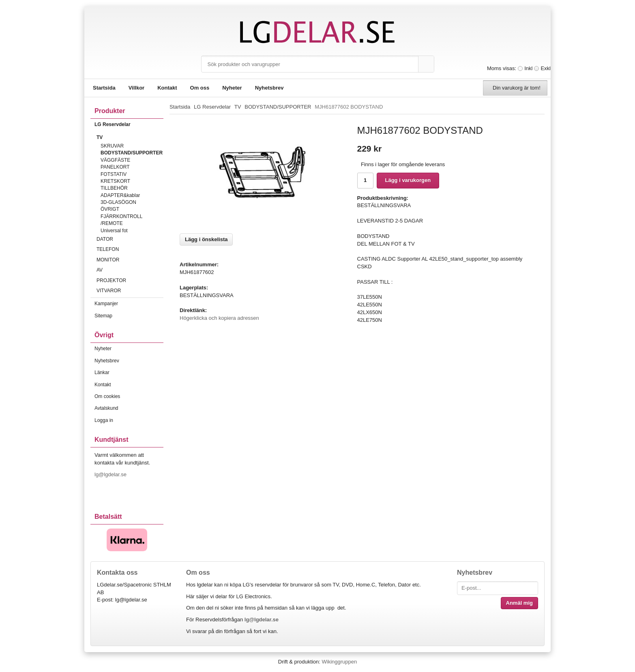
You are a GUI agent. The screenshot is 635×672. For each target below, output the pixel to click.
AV (130, 270)
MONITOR (130, 260)
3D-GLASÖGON (118, 202)
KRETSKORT (115, 181)
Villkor (137, 88)
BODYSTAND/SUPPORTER (132, 153)
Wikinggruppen (339, 662)
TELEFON (130, 249)
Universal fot (114, 231)
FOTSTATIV (114, 174)
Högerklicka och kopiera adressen (219, 318)
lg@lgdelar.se (111, 474)
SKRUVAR (112, 146)
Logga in (104, 420)
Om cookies (107, 396)
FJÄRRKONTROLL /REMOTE (121, 220)
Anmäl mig (519, 603)
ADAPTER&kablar (120, 195)
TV (130, 137)
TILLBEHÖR (114, 188)
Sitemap (103, 316)
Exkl (546, 68)
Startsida (104, 88)
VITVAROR (130, 291)
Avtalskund (106, 408)
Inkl (528, 68)
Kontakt (167, 88)
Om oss (200, 88)
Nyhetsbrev (269, 88)
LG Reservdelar (129, 124)
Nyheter (232, 88)
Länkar (102, 372)
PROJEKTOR (130, 280)
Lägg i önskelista (206, 239)
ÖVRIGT (110, 209)
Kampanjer (106, 304)
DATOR (130, 239)
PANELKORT (115, 167)
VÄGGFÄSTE (115, 160)
